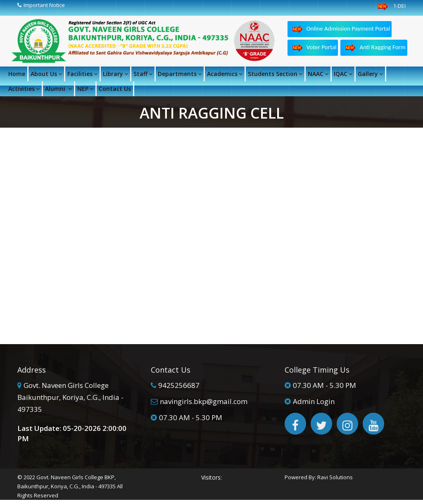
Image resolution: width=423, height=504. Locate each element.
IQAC (343, 74)
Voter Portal (314, 48)
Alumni (58, 89)
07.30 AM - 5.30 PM (191, 417)
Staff (143, 74)
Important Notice (44, 5)
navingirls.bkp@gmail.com (204, 401)
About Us (46, 74)
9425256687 (179, 385)
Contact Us (115, 89)
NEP (85, 89)
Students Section (275, 74)
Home (17, 74)
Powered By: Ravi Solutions (319, 477)
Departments (180, 74)
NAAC (318, 74)
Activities (24, 89)
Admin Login (314, 401)
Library (115, 74)
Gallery (370, 74)
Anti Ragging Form (375, 48)
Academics (225, 74)
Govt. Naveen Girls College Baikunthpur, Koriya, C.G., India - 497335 (70, 397)
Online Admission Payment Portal (341, 29)
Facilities (82, 74)
